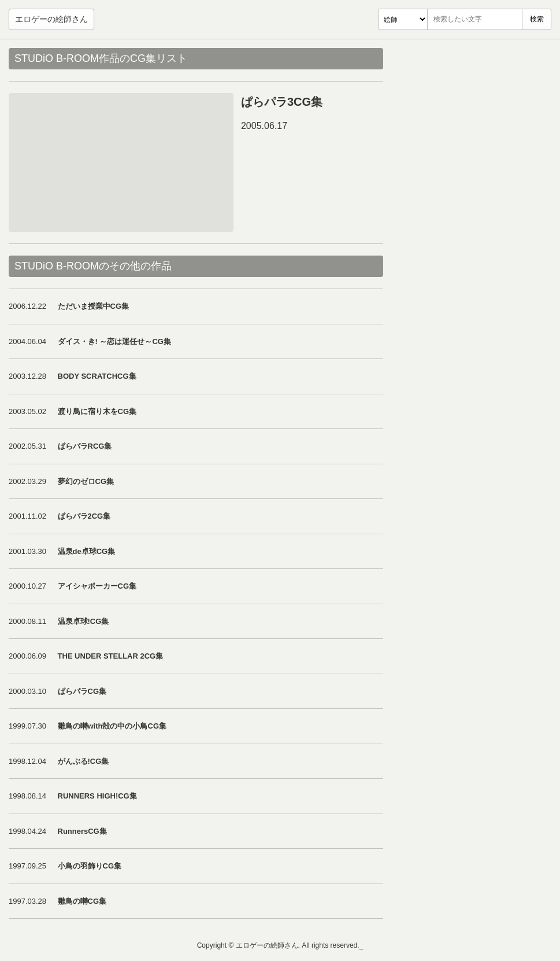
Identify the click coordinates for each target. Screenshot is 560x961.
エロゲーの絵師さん (51, 19)
